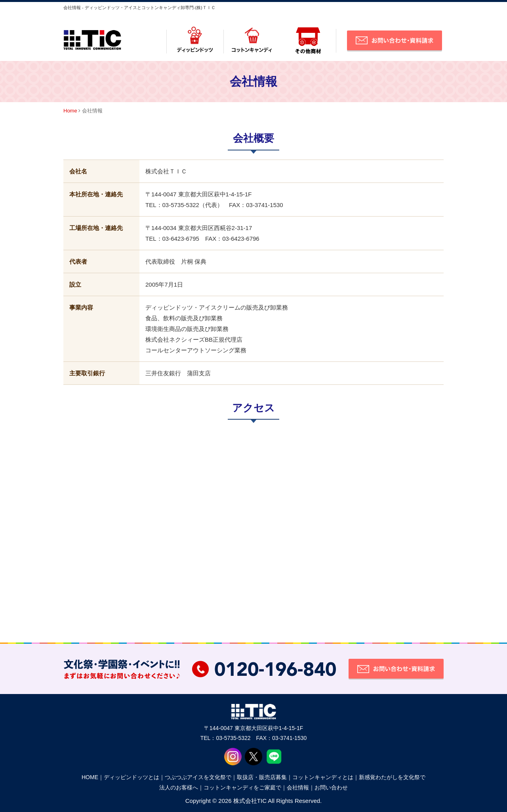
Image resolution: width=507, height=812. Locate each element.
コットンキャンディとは (323, 777)
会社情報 (298, 787)
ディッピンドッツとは (132, 777)
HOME (90, 777)
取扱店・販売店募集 (262, 777)
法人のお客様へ (179, 787)
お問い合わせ (331, 787)
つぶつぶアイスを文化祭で (198, 777)
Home (70, 111)
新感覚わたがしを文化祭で (392, 777)
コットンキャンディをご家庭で (242, 787)
